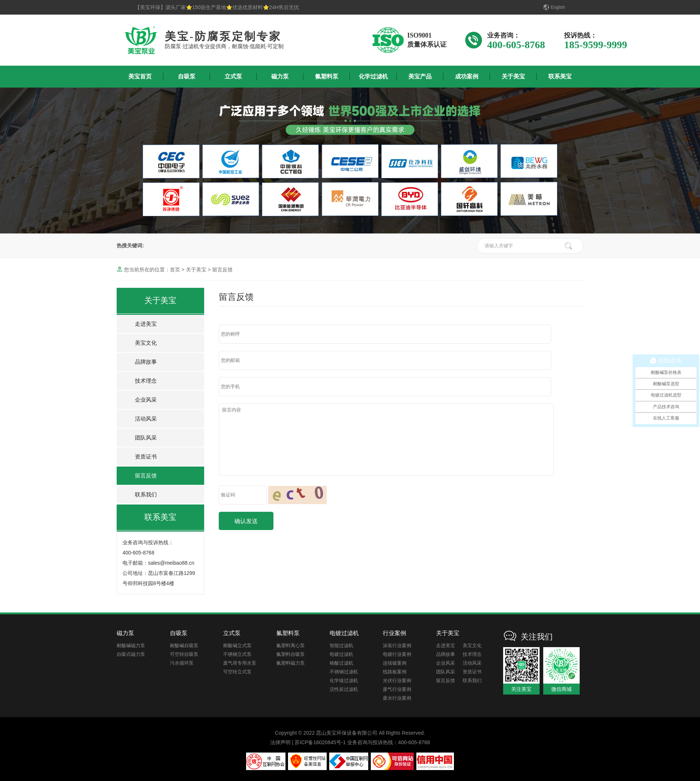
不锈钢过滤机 (344, 672)
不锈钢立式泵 (237, 654)
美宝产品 (420, 76)
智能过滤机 (341, 645)
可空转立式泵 (237, 672)
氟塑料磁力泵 (291, 663)
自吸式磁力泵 (131, 654)
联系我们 (146, 494)
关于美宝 (513, 76)
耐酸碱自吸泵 (184, 645)
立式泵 (233, 76)
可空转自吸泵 (184, 654)
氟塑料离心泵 (291, 645)
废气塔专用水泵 (240, 663)
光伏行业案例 (397, 681)
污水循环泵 (182, 663)
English (558, 7)
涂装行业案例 (397, 645)
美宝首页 (140, 76)
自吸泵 (187, 76)
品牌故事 (146, 362)
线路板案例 (395, 672)
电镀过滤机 (341, 654)
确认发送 (246, 521)
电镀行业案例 (397, 654)
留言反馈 (222, 270)
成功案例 (467, 76)
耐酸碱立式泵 (237, 645)
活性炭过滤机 (344, 689)
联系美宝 (560, 76)
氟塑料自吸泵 (291, 654)
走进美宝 (146, 324)
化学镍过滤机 (344, 681)
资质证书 (146, 457)
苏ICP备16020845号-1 (320, 742)
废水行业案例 (397, 698)
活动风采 (146, 419)
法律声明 (280, 742)
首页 (175, 270)
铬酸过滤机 (341, 663)
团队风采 (146, 438)
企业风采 (146, 400)
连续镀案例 (395, 663)
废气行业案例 (397, 689)
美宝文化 (146, 343)
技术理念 (146, 381)
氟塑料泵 (327, 76)
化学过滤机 (373, 76)
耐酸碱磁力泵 (131, 645)
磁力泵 (280, 76)
